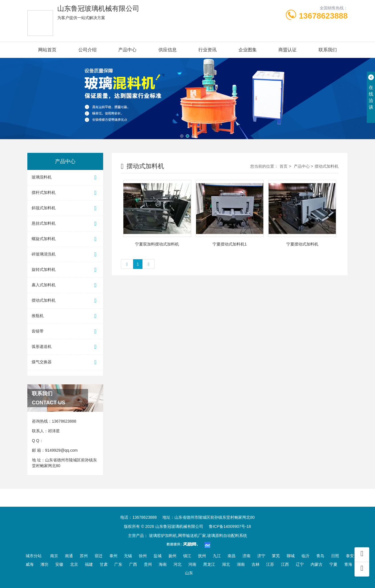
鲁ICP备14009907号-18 (230, 526)
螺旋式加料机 (65, 239)
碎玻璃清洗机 (65, 255)
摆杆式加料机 (65, 193)
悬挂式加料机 (65, 224)
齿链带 (65, 331)
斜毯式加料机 (65, 208)
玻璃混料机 (65, 178)
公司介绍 (87, 50)
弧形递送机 (65, 347)
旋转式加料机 (65, 270)
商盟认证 (288, 50)
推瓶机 (65, 316)
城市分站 (34, 556)
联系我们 (328, 50)
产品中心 (127, 50)
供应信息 (168, 50)
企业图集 (248, 50)
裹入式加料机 (65, 285)
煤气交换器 (65, 362)
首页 (284, 166)
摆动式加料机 (65, 301)
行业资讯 (207, 50)
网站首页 (47, 50)
